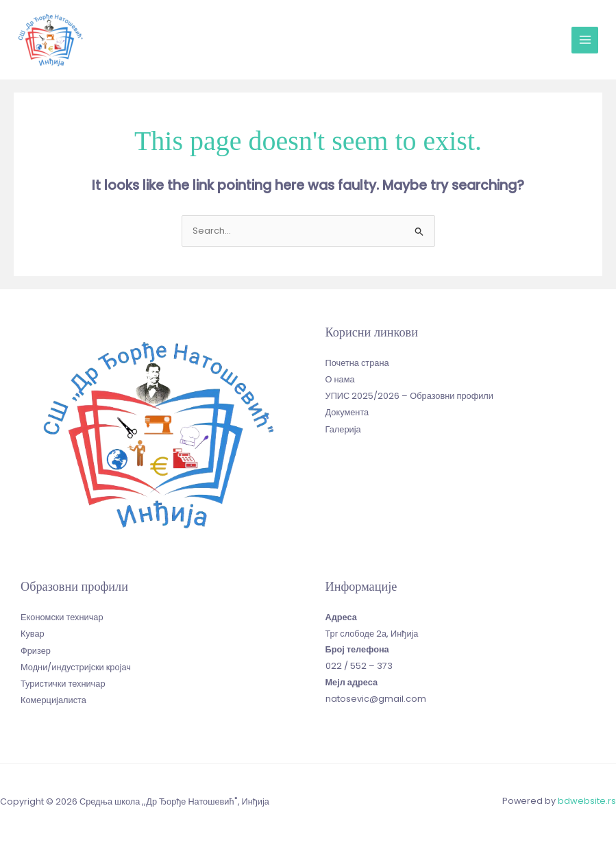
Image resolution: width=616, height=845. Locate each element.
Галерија (343, 426)
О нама (340, 377)
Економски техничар (62, 616)
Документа (347, 410)
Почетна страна (357, 362)
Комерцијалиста (53, 697)
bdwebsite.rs (587, 800)
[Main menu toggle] (585, 40)
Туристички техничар (63, 681)
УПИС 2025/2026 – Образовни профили (409, 394)
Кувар (33, 632)
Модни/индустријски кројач (75, 664)
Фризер (36, 648)
